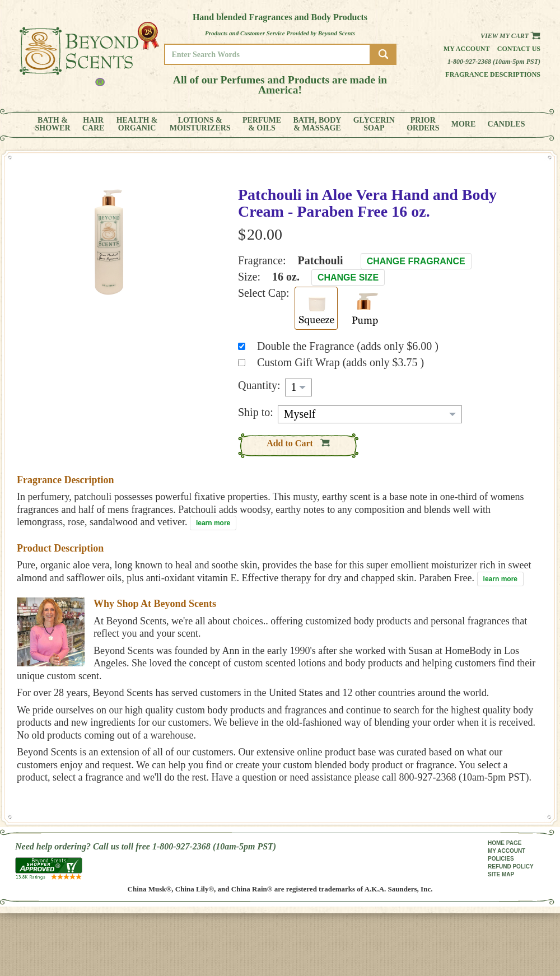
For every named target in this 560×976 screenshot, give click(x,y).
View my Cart (510, 36)
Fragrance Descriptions (493, 74)
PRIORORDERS (423, 124)
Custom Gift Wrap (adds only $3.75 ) (340, 362)
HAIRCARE (94, 124)
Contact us (519, 49)
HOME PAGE (505, 843)
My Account (467, 49)
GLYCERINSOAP (374, 124)
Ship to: (256, 412)
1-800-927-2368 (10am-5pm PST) (494, 62)
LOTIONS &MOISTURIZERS (200, 124)
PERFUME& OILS (262, 124)
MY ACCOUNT (507, 851)
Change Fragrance (416, 261)
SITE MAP (501, 874)
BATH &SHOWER (53, 124)
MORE (464, 124)
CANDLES (507, 124)
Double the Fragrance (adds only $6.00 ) (348, 346)
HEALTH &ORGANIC (137, 124)
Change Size (348, 277)
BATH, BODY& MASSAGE (317, 124)
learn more (213, 523)
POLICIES (501, 859)
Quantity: (259, 385)
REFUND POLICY (511, 867)
